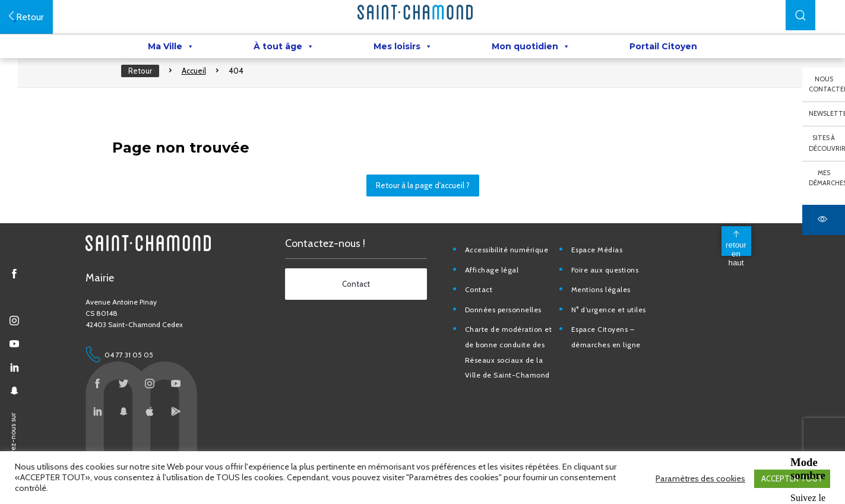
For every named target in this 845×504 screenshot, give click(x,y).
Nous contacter (827, 84)
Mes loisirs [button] (403, 48)
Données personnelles (512, 330)
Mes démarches (827, 178)
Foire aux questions (613, 291)
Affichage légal (501, 291)
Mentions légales (609, 311)
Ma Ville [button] (171, 48)
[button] (800, 15)
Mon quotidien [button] (531, 48)
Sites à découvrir (827, 143)
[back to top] (733, 262)
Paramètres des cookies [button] (700, 480)
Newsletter (827, 113)
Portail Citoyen (663, 48)
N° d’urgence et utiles (617, 330)
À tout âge (284, 48)
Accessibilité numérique (516, 270)
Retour (149, 83)
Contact (488, 311)
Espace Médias (605, 270)
